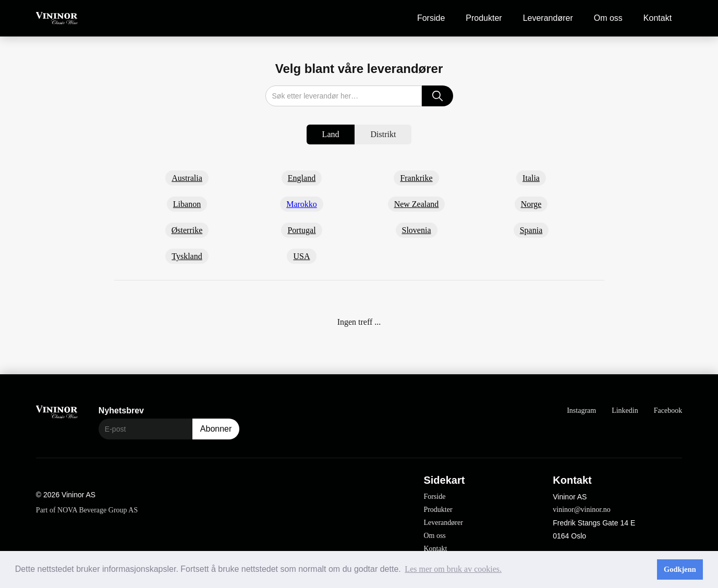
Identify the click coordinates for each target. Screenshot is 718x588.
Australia (187, 178)
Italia (531, 178)
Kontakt (658, 18)
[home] (57, 19)
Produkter (484, 18)
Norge (531, 204)
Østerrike (187, 230)
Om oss (608, 18)
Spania (531, 230)
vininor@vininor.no (582, 510)
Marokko (302, 204)
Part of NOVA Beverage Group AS (87, 510)
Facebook (668, 411)
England (302, 178)
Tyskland (187, 256)
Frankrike (416, 178)
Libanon (187, 204)
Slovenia (417, 230)
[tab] (331, 134)
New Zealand (417, 204)
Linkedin (625, 411)
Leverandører (548, 18)
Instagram (581, 411)
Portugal (301, 230)
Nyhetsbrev (121, 411)
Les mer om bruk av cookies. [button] (453, 569)
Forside (431, 18)
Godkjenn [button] (680, 569)
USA (301, 256)
